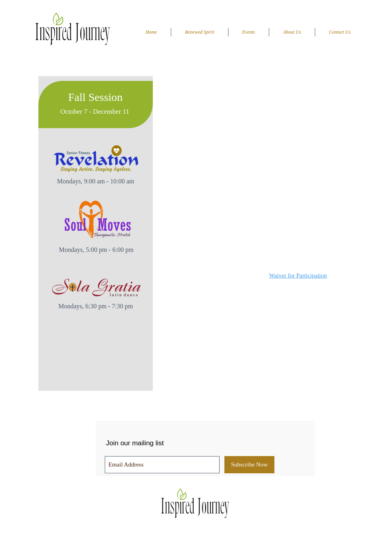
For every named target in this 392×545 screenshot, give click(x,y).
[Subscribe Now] (249, 465)
